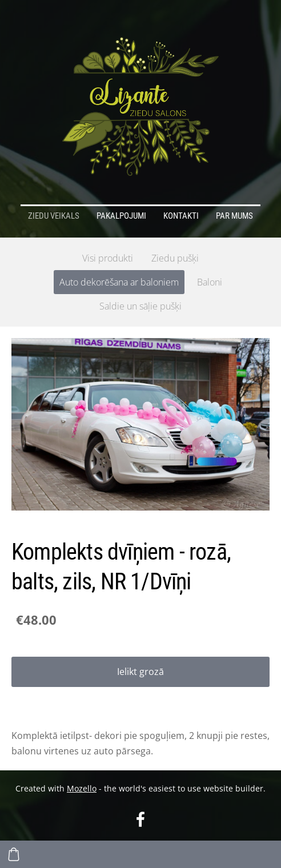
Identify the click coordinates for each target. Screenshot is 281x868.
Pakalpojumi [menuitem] (121, 216)
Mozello (82, 788)
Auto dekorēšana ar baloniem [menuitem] (119, 282)
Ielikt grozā (140, 672)
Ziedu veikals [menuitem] (54, 216)
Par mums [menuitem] (234, 216)
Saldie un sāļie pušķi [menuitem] (140, 306)
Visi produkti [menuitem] (108, 258)
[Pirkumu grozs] (14, 854)
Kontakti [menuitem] (181, 216)
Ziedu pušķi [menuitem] (175, 258)
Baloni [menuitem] (210, 282)
